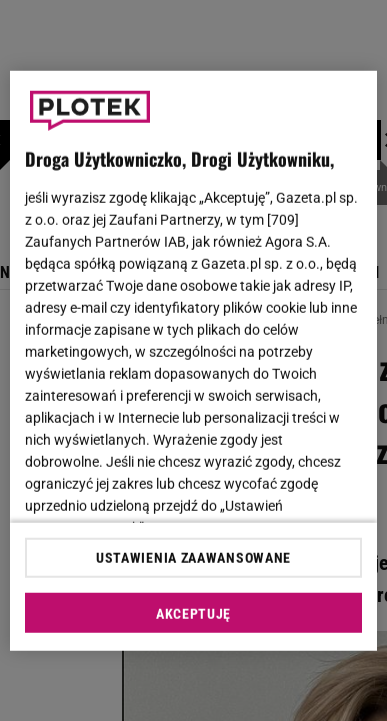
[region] (194, 360)
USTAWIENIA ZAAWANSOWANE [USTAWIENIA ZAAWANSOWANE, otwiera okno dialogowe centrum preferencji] (193, 558)
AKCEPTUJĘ (193, 614)
